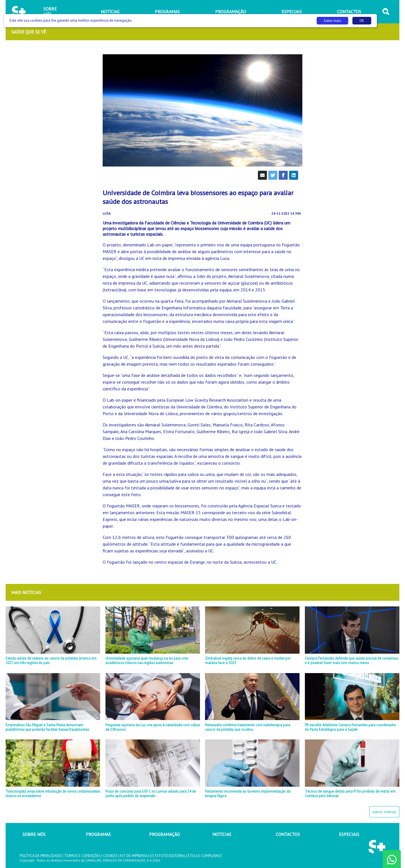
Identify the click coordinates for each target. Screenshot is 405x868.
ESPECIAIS (349, 834)
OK (362, 21)
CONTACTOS (288, 834)
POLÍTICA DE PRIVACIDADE (41, 856)
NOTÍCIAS (222, 834)
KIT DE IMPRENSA (134, 856)
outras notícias (384, 812)
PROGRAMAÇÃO (165, 834)
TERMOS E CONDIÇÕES (82, 856)
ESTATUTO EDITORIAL (168, 856)
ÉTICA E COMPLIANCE (205, 856)
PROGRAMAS (98, 834)
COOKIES (110, 856)
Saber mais (332, 21)
